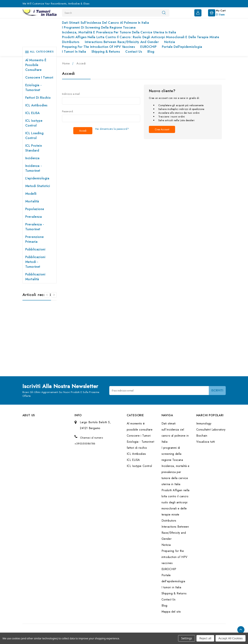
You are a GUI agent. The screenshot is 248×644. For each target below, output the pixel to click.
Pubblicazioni (35, 249)
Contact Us (134, 52)
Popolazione (35, 209)
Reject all (205, 638)
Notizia (170, 42)
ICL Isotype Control (34, 123)
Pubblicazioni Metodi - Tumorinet (35, 262)
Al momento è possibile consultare (36, 65)
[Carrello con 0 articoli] (214, 12)
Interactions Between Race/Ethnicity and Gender (122, 42)
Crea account (162, 129)
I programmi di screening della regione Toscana (99, 27)
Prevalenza (34, 217)
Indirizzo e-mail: (71, 94)
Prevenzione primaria (35, 239)
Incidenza (32, 158)
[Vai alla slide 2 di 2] (47, 295)
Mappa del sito (171, 612)
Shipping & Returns (106, 52)
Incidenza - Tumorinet (34, 168)
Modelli (31, 194)
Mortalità (32, 201)
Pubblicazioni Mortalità (35, 277)
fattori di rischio (38, 98)
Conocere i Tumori (39, 77)
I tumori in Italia (74, 52)
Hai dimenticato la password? (112, 129)
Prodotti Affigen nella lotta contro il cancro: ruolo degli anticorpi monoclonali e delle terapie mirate (141, 37)
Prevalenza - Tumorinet (35, 227)
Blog (151, 52)
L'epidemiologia (37, 178)
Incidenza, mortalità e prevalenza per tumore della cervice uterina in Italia (119, 32)
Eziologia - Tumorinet (34, 88)
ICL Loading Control (34, 136)
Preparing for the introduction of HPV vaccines (99, 47)
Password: (68, 111)
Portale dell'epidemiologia (182, 47)
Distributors (71, 42)
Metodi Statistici (38, 186)
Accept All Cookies (231, 638)
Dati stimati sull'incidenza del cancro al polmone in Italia (105, 23)
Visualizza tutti (206, 442)
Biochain (202, 436)
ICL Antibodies (36, 105)
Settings (187, 638)
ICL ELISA (33, 113)
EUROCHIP (148, 47)
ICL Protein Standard (34, 148)
